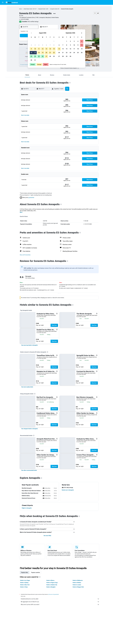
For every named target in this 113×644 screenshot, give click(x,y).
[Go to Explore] (3, 20)
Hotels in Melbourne (78, 580)
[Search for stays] (3, 10)
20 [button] (46, 53)
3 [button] (35, 45)
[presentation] (78, 68)
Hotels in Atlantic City (52, 585)
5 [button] (43, 45)
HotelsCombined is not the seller (60, 599)
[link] (30, 345)
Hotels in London (77, 585)
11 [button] (39, 49)
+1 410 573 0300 (24, 19)
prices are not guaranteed (53, 594)
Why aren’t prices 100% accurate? (60, 605)
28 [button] (50, 56)
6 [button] (46, 45)
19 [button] (43, 53)
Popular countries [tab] (36, 572)
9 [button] (31, 49)
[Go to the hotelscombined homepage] (12, 2)
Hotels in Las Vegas (25, 580)
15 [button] (54, 49)
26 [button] (43, 56)
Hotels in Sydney (24, 583)
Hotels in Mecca (50, 580)
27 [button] (46, 56)
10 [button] (35, 49)
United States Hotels (28, 9)
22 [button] (54, 53)
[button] (3, 2)
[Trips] (3, 25)
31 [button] (35, 60)
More (21, 212)
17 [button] (35, 53)
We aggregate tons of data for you (60, 602)
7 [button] (50, 45)
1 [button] (54, 41)
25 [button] (39, 56)
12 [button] (43, 49)
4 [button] (39, 45)
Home (20, 9)
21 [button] (50, 53)
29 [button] (54, 56)
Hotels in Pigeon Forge (52, 583)
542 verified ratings (33, 22)
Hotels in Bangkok (51, 587)
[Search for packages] (3, 17)
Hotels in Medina (77, 583)
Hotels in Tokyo (24, 587)
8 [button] (54, 45)
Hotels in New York (25, 585)
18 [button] (39, 53)
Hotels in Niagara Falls (78, 587)
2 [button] (31, 45)
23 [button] (31, 56)
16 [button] (31, 53)
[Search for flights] (3, 7)
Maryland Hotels (42, 9)
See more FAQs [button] (47, 536)
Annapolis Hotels (54, 9)
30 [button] (31, 60)
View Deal (54, 325)
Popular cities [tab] (25, 572)
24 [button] (35, 56)
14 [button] (50, 49)
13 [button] (46, 49)
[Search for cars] (3, 14)
